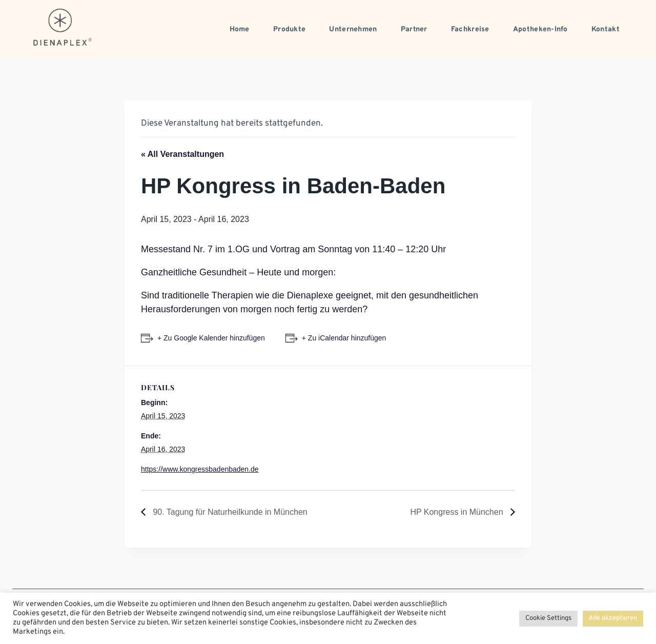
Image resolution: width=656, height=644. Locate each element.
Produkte (289, 29)
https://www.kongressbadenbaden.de (200, 469)
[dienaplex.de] (63, 27)
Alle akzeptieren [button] (613, 618)
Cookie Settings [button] (548, 618)
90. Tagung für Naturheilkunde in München (229, 512)
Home (240, 29)
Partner (414, 29)
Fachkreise (470, 29)
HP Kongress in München (458, 512)
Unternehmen (353, 29)
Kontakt (606, 29)
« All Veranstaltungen (182, 154)
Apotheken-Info (540, 29)
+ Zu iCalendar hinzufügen (344, 338)
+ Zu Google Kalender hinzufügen (211, 338)
